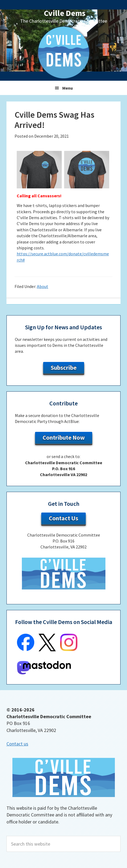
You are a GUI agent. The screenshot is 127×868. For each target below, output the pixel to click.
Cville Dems (65, 13)
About (43, 286)
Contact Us (63, 518)
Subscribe (64, 368)
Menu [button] (68, 88)
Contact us (17, 744)
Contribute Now (64, 438)
